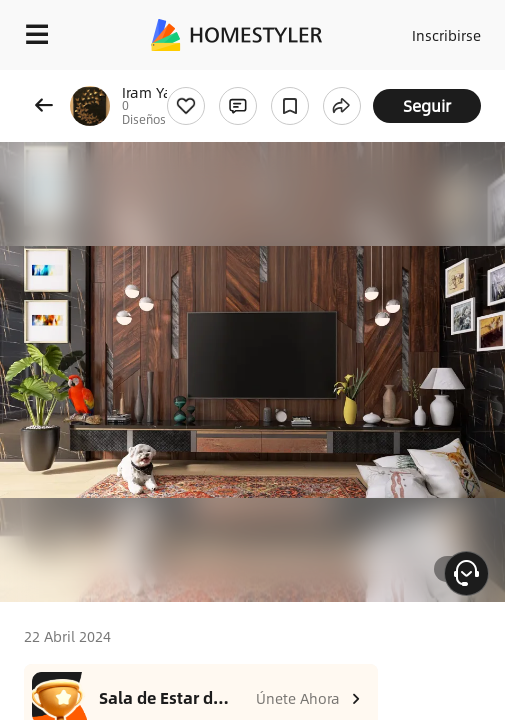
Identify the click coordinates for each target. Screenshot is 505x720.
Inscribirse (446, 35)
